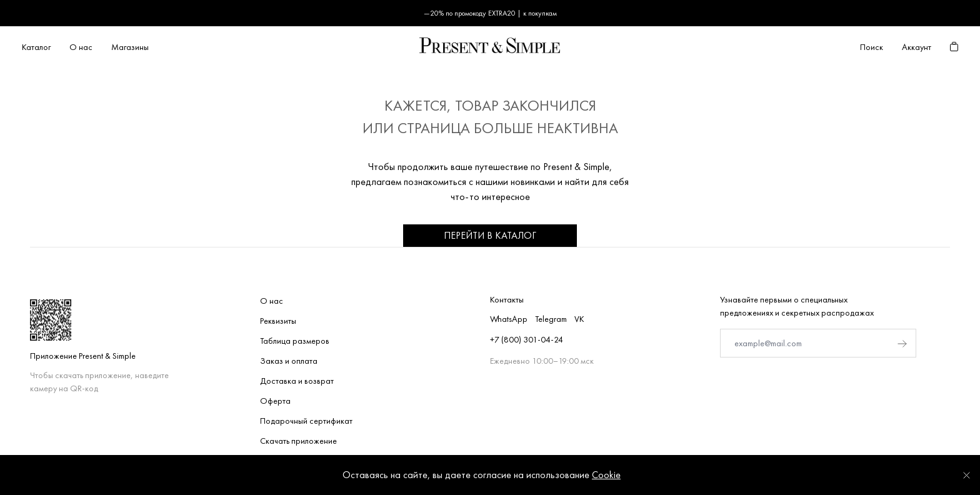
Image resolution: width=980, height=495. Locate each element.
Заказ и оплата (289, 361)
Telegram (551, 319)
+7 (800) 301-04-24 (527, 339)
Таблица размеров (295, 341)
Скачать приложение (298, 441)
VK (579, 319)
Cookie (606, 475)
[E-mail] (818, 343)
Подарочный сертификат (306, 421)
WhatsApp (509, 319)
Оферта (275, 401)
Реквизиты (278, 321)
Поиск (872, 47)
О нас (272, 301)
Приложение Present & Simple (83, 356)
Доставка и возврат (297, 381)
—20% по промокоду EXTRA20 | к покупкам (490, 13)
